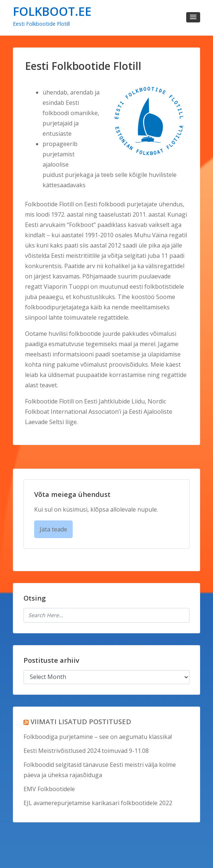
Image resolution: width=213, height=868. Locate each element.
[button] (193, 17)
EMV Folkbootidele (49, 789)
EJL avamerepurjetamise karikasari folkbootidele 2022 (98, 803)
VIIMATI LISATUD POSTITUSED (81, 721)
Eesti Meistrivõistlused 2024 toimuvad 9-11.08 (86, 751)
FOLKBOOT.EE (52, 11)
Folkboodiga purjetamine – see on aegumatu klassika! (98, 737)
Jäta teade (53, 529)
